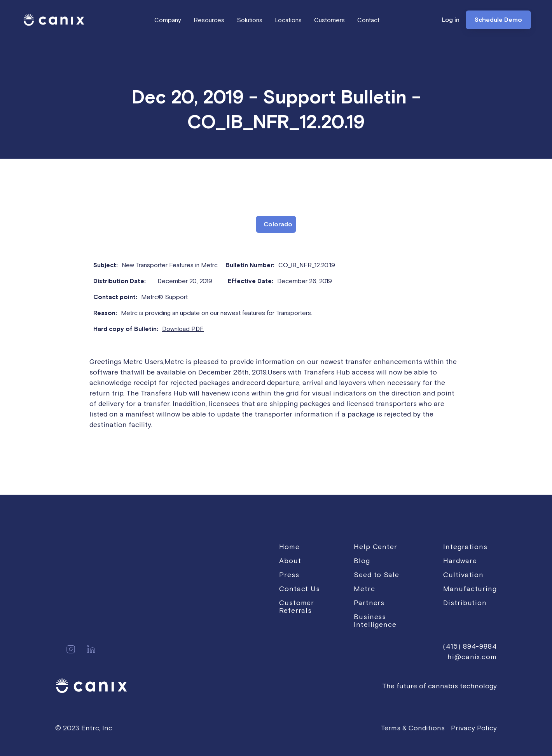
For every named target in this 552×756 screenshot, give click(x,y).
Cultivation (463, 575)
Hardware (460, 561)
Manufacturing (470, 589)
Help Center (376, 547)
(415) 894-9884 (470, 646)
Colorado (278, 224)
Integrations (465, 547)
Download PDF (183, 329)
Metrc (364, 589)
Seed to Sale (376, 575)
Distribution (465, 603)
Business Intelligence (375, 620)
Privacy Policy (474, 728)
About (290, 561)
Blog (362, 561)
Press (289, 575)
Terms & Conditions (413, 728)
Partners (369, 603)
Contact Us (300, 589)
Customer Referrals (297, 606)
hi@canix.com (472, 657)
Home (289, 547)
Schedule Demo (498, 20)
